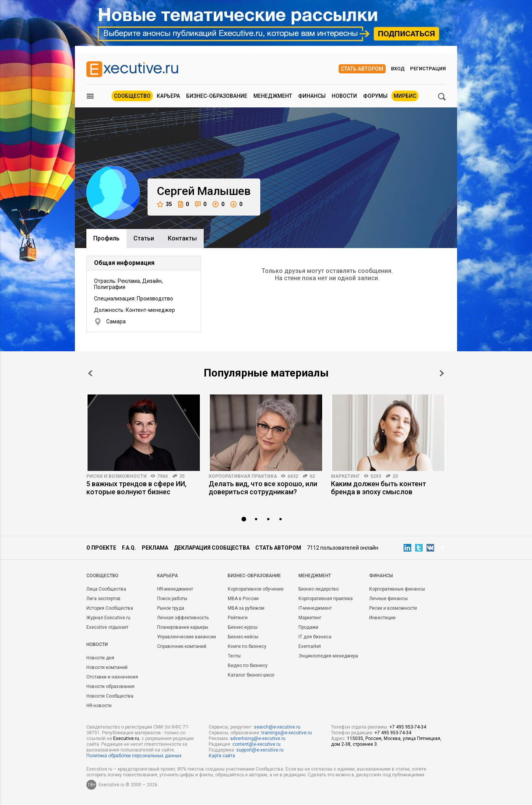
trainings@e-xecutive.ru (287, 733)
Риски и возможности (117, 476)
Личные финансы (388, 599)
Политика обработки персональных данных (134, 756)
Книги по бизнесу (247, 646)
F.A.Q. (129, 548)
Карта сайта (222, 756)
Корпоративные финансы (397, 589)
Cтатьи (144, 238)
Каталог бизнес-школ (251, 675)
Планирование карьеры (183, 627)
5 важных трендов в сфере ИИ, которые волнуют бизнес (136, 488)
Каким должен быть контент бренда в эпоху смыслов (379, 488)
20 (395, 476)
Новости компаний (107, 667)
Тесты (234, 656)
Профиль (106, 238)
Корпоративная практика (243, 476)
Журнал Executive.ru (108, 618)
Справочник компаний (182, 646)
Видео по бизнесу (248, 665)
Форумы (375, 96)
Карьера (168, 96)
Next (442, 373)
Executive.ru (126, 738)
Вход (398, 69)
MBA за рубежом (246, 608)
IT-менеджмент (315, 608)
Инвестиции (382, 618)
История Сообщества (110, 608)
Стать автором (362, 69)
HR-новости (99, 706)
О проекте (101, 548)
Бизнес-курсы (243, 627)
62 (312, 476)
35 (165, 204)
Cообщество (102, 576)
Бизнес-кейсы (243, 637)
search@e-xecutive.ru (277, 727)
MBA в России (243, 599)
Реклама (155, 548)
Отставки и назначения (112, 677)
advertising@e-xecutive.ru (258, 738)
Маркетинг (345, 476)
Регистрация (428, 69)
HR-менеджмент (175, 589)
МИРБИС (405, 96)
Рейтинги (238, 618)
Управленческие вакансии (187, 637)
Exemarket (310, 646)
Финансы (312, 96)
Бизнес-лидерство (319, 589)
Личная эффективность (183, 618)
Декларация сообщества (212, 548)
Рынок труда (171, 608)
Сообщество (132, 96)
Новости (344, 96)
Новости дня (100, 658)
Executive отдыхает (107, 627)
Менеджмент (273, 96)
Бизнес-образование (217, 96)
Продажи (308, 627)
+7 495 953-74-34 (408, 727)
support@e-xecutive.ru (260, 750)
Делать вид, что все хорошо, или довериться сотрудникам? (263, 488)
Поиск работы (172, 599)
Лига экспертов (103, 599)
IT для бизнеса (315, 637)
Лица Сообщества (106, 589)
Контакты (182, 238)
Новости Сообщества (110, 696)
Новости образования (110, 687)
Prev (90, 373)
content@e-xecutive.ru (256, 744)
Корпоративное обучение (256, 589)
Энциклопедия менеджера (328, 656)
